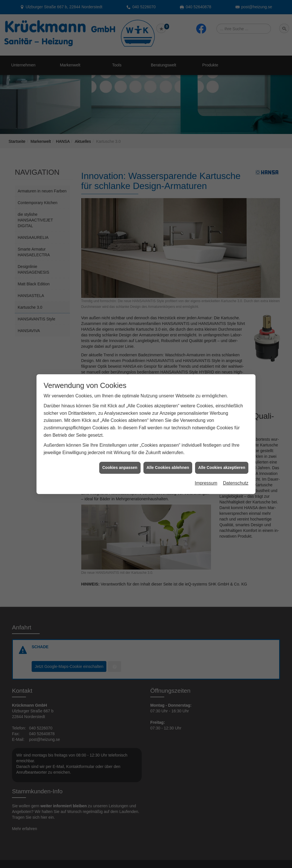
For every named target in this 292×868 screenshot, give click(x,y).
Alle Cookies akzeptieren (222, 449)
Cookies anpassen (120, 449)
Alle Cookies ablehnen (168, 449)
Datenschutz (236, 465)
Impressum (206, 465)
